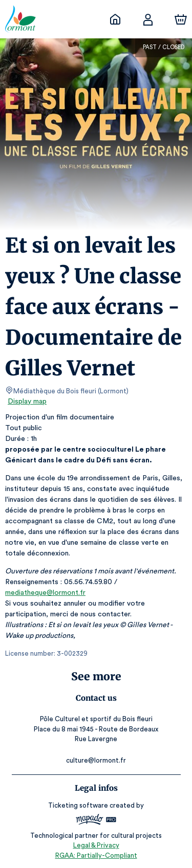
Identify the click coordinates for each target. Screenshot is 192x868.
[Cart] (181, 19)
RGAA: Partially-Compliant (96, 855)
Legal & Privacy (96, 845)
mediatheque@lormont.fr (45, 593)
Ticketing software (79, 805)
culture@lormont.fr (96, 760)
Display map (27, 402)
